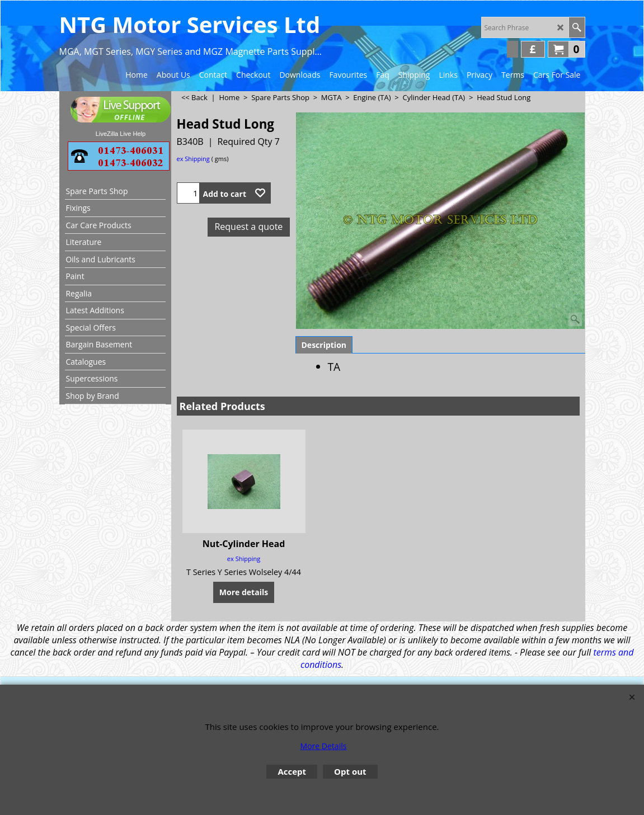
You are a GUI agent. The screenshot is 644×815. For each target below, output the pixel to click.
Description (324, 345)
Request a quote (248, 227)
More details (244, 592)
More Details (324, 746)
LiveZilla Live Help (121, 134)
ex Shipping (193, 159)
